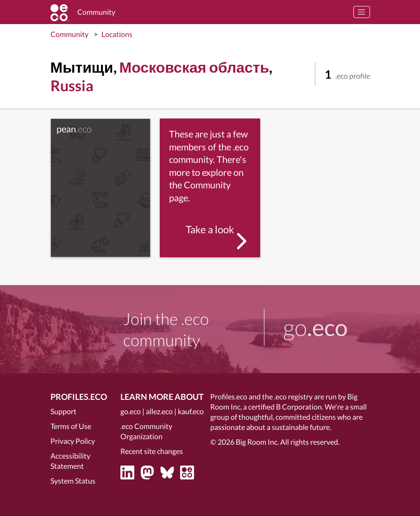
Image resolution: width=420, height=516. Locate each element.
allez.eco (159, 411)
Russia (72, 85)
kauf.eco (191, 411)
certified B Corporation (285, 407)
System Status (73, 481)
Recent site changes (152, 451)
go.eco (131, 411)
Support (63, 411)
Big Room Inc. (257, 442)
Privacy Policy (73, 441)
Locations (117, 34)
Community (69, 34)
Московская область (194, 67)
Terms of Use (71, 426)
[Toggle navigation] (362, 12)
